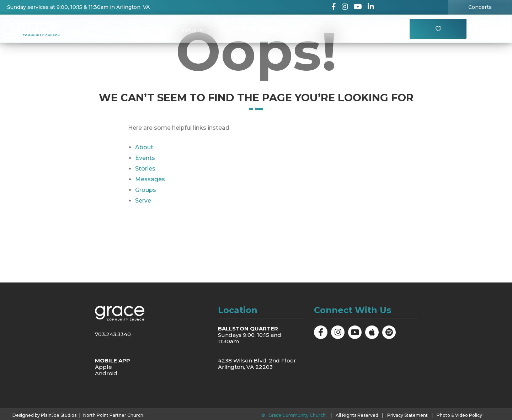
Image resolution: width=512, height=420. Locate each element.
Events (192, 31)
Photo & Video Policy (459, 415)
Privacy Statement (407, 415)
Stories (145, 169)
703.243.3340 (113, 334)
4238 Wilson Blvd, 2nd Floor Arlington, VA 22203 (257, 364)
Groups (232, 31)
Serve (143, 201)
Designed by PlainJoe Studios (44, 415)
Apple (103, 367)
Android (106, 373)
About (155, 31)
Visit (313, 31)
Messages (275, 31)
